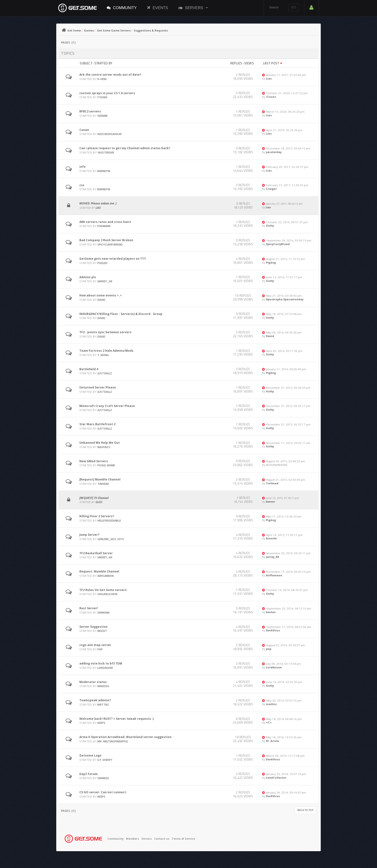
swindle (103, 778)
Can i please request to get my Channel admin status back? (125, 148)
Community (122, 8)
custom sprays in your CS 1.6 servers (107, 93)
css (82, 185)
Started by (104, 63)
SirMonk (104, 613)
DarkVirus (273, 630)
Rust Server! (89, 608)
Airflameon (106, 576)
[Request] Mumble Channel (100, 479)
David (101, 300)
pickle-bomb (106, 465)
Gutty (270, 225)
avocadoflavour (110, 134)
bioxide (271, 538)
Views (249, 63)
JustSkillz (105, 373)
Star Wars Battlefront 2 (97, 424)
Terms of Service (183, 839)
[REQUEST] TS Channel (94, 498)
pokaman (104, 226)
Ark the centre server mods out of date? (110, 75)
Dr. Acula (272, 741)
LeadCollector (276, 778)
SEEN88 (102, 116)
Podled (102, 263)
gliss (99, 502)
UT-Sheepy (105, 760)
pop (100, 649)
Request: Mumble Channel (99, 571)
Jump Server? (89, 535)
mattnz (103, 705)
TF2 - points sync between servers (105, 332)
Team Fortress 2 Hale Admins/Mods (106, 351)
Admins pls (88, 277)
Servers (191, 8)
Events (158, 8)
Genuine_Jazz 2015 (111, 539)
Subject (86, 63)
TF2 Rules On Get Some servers (103, 590)
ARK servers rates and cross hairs (105, 222)
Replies (236, 63)
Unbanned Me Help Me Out (100, 443)
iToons (102, 97)
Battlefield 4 (89, 369)
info (82, 167)
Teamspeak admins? (95, 700)
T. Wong (103, 355)
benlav (271, 612)
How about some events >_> (101, 295)
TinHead (103, 484)
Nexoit (102, 631)
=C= (269, 722)
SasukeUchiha (107, 594)
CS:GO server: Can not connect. (103, 792)
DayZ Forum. (89, 774)
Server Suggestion (93, 627)
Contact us (162, 839)
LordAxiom (105, 668)
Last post (273, 63)
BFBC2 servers (90, 111)
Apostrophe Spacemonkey (285, 299)
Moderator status (93, 682)
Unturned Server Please (98, 387)
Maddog (103, 686)
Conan (84, 130)
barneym (104, 171)
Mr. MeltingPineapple (113, 741)
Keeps (101, 723)
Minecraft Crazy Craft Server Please (107, 406)
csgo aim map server (95, 645)
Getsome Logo (90, 755)
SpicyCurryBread (110, 244)
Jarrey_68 (105, 281)
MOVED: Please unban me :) (98, 203)
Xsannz (270, 502)
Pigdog (271, 262)
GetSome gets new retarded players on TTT (113, 259)
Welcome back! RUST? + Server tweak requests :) (116, 719)
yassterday (106, 152)
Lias (269, 78)
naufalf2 (104, 447)
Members (132, 839)
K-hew (102, 79)
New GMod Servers (94, 461)
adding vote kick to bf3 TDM (101, 663)
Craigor (271, 189)
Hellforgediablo (109, 520)
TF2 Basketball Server (96, 553)
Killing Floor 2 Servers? (97, 516)
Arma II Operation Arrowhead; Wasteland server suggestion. (126, 737)
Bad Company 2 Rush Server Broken (106, 240)
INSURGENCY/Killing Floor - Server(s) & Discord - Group (121, 314)
